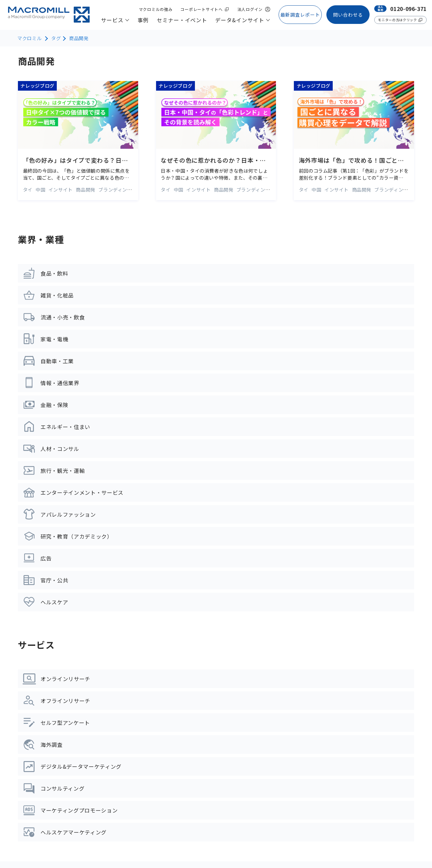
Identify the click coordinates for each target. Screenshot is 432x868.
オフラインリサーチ (42, 678)
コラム (163, 735)
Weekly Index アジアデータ (189, 794)
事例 (162, 639)
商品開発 (79, 38)
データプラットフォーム (48, 783)
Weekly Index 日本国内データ (191, 779)
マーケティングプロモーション (56, 753)
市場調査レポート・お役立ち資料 (195, 764)
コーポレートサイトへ (38, 846)
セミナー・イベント (185, 667)
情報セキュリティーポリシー (157, 846)
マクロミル (29, 38)
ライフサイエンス (40, 768)
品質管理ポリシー (216, 846)
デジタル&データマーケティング (58, 723)
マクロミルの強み (318, 639)
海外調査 (29, 708)
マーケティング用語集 (182, 749)
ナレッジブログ (174, 720)
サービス (32, 639)
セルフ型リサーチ (40, 693)
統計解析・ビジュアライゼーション (61, 798)
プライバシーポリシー (95, 846)
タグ (56, 38)
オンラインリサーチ (42, 663)
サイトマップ (30, 833)
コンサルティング (40, 738)
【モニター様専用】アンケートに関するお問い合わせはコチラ (354, 797)
